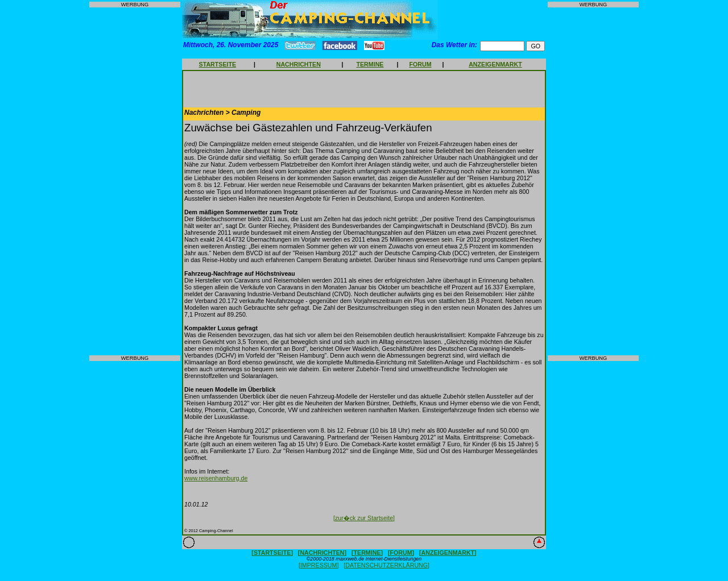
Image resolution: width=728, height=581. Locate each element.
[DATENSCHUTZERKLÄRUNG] (386, 565)
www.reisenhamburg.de (216, 478)
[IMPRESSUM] (318, 565)
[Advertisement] (135, 181)
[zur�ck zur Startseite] (364, 518)
